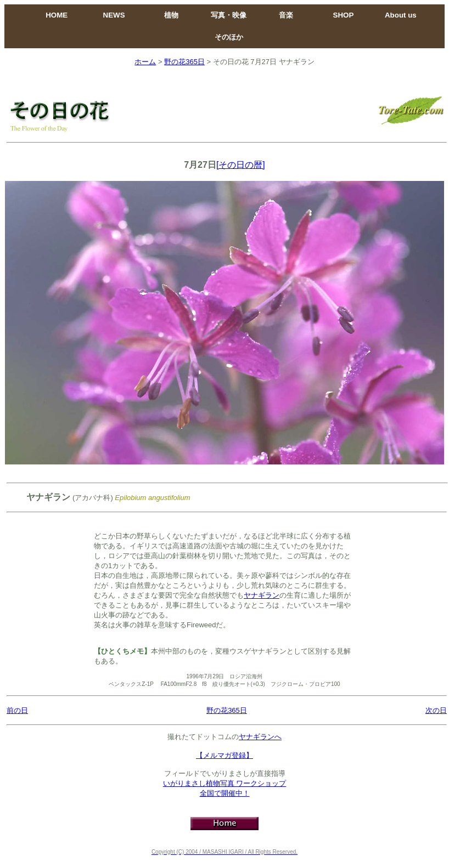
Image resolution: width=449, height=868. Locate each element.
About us (401, 15)
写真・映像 (229, 15)
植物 (171, 15)
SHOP (344, 15)
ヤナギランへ (260, 737)
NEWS (114, 15)
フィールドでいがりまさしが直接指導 (225, 773)
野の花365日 (184, 62)
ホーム (145, 62)
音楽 (286, 15)
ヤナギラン (262, 595)
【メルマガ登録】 (224, 755)
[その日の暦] (241, 165)
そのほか (229, 37)
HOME (57, 15)
